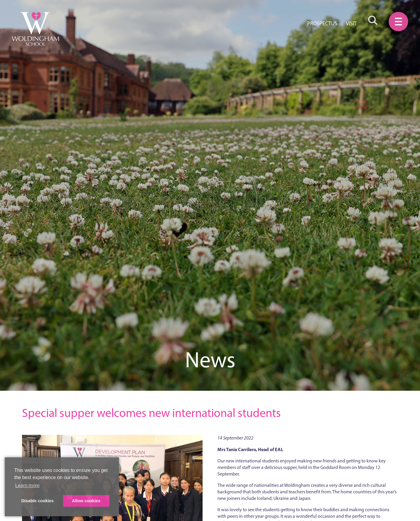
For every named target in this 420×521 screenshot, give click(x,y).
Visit (351, 23)
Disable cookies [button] (38, 501)
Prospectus (322, 23)
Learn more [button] (27, 485)
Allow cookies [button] (86, 501)
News (210, 360)
